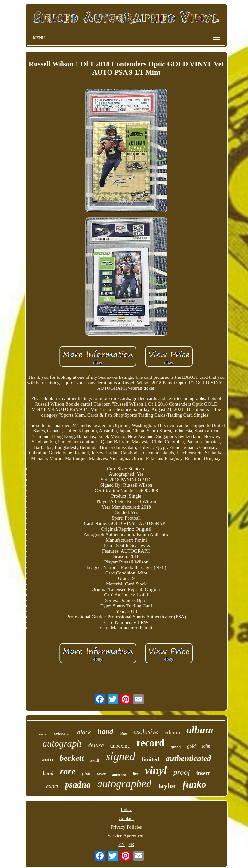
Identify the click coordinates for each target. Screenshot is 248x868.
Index (126, 810)
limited (150, 759)
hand (105, 732)
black (84, 732)
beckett (72, 758)
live (135, 774)
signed (121, 756)
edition (172, 733)
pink (86, 774)
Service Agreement (126, 836)
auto (47, 759)
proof (182, 772)
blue (123, 733)
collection (62, 733)
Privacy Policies (126, 827)
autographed (124, 784)
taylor (167, 785)
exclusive (146, 732)
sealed (43, 734)
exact (52, 786)
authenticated (188, 758)
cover (101, 774)
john (206, 746)
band (48, 774)
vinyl (156, 770)
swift (95, 760)
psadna (78, 785)
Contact (126, 818)
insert (203, 773)
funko (195, 784)
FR (131, 844)
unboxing (120, 746)
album (200, 730)
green (176, 747)
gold (191, 746)
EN (121, 844)
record (150, 743)
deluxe (96, 745)
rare (67, 771)
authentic (119, 775)
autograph (62, 743)
